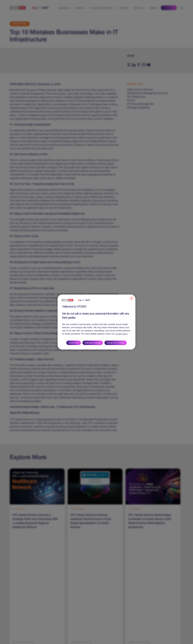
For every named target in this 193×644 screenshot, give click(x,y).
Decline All (74, 343)
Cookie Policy (121, 334)
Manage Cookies (93, 343)
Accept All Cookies (116, 343)
